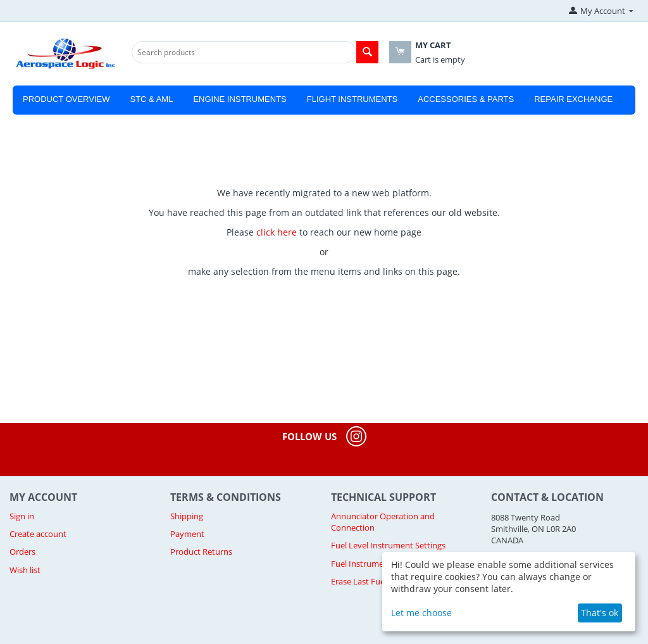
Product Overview (66, 99)
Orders (22, 552)
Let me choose (421, 613)
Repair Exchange (573, 99)
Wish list (25, 570)
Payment (187, 534)
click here (277, 232)
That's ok (600, 613)
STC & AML (151, 99)
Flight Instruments (352, 99)
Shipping (187, 516)
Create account (38, 534)
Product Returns (201, 552)
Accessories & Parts (466, 99)
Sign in (22, 516)
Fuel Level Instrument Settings (388, 545)
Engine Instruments (240, 99)
